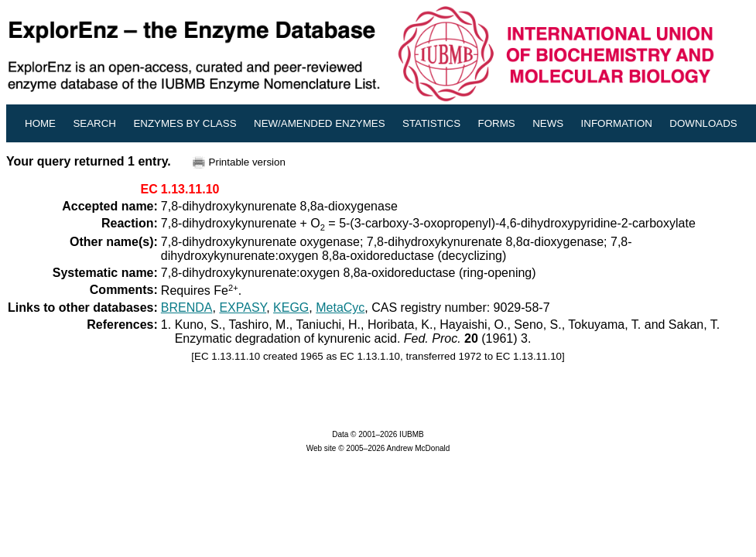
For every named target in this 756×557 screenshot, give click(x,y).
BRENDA (187, 308)
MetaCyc (340, 308)
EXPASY (243, 308)
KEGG (291, 308)
